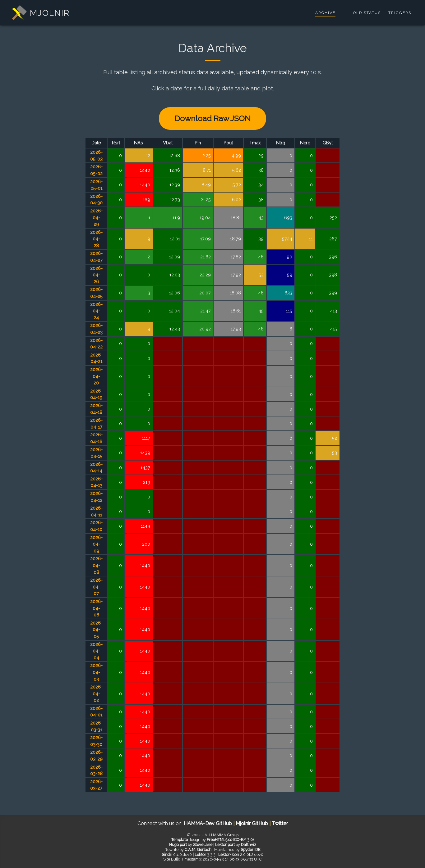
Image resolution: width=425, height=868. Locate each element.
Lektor (200, 854)
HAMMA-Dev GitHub (208, 823)
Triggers (400, 13)
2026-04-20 (96, 376)
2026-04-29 (96, 217)
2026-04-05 (96, 629)
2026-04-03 (96, 672)
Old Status (367, 13)
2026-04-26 (96, 275)
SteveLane (203, 845)
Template (180, 840)
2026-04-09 (96, 544)
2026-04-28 (96, 239)
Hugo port (178, 845)
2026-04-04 (96, 651)
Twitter (280, 823)
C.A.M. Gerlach (198, 850)
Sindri (167, 854)
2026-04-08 (96, 565)
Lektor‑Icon (229, 854)
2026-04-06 (96, 608)
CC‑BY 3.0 (243, 840)
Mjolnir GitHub (252, 823)
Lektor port (225, 845)
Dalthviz (249, 845)
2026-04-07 (96, 587)
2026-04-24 (96, 311)
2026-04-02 (96, 693)
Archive (325, 13)
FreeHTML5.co (219, 840)
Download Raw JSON (212, 118)
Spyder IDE (251, 850)
